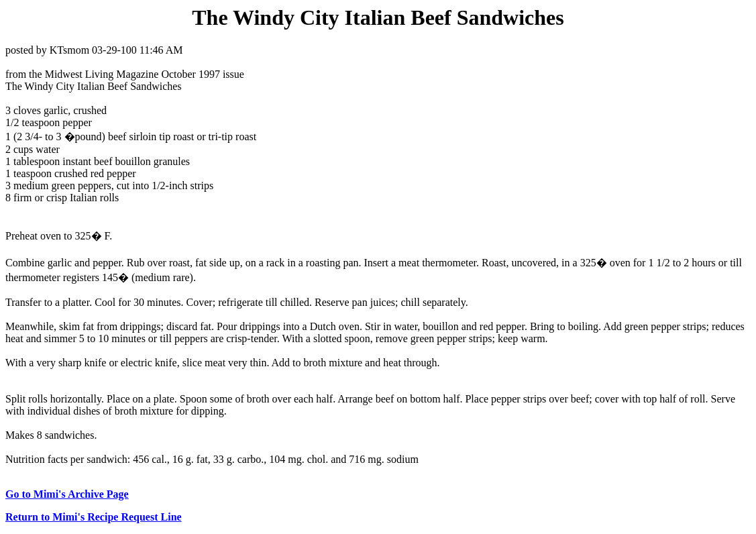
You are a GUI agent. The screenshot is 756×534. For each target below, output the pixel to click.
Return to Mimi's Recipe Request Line (94, 517)
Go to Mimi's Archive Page (67, 494)
